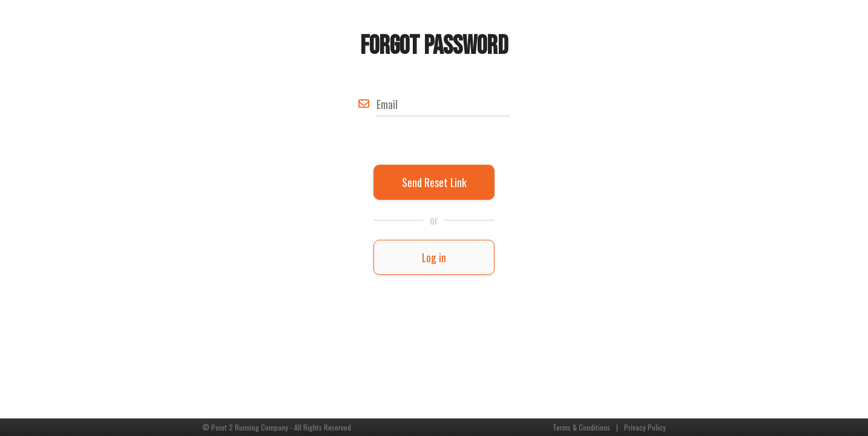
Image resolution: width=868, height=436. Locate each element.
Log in (434, 257)
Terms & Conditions (581, 427)
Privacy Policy (645, 427)
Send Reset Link (434, 182)
